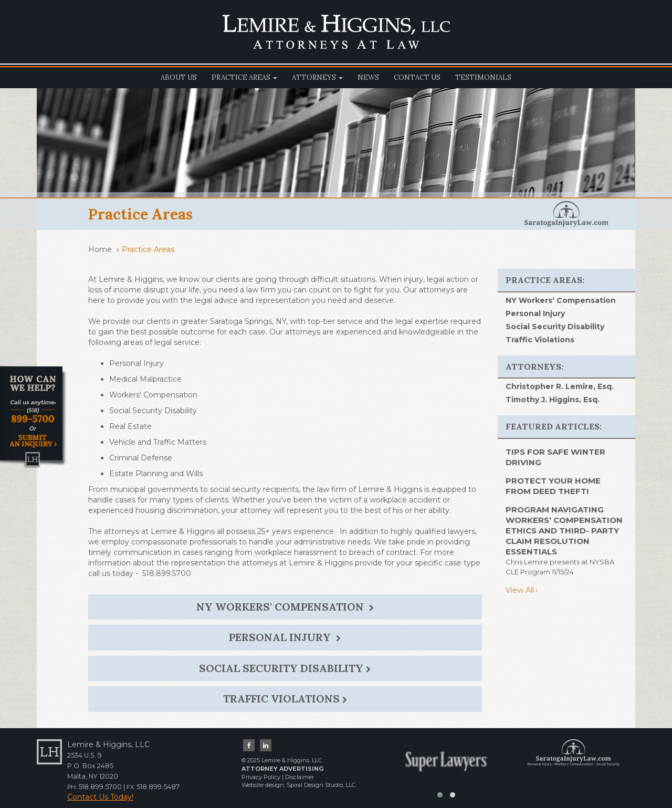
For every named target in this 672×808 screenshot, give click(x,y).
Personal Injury (285, 637)
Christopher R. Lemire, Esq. (560, 386)
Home (100, 249)
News (368, 77)
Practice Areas (244, 77)
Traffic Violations (285, 699)
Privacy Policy (261, 777)
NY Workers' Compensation (285, 607)
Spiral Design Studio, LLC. (322, 785)
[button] (440, 795)
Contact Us (417, 77)
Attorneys (317, 77)
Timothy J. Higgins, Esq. (553, 400)
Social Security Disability (285, 668)
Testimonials (483, 77)
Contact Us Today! (100, 797)
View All (520, 590)
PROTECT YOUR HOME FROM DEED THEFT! (553, 486)
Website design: (263, 785)
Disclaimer (300, 777)
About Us (179, 77)
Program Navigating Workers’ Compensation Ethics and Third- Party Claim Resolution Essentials (564, 531)
